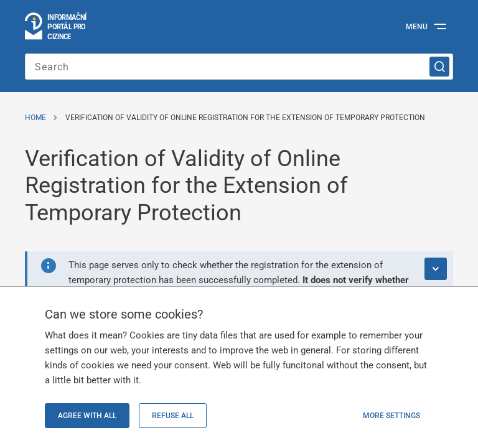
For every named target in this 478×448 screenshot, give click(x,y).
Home (35, 118)
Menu (417, 27)
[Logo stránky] (56, 27)
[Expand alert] (436, 269)
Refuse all (173, 416)
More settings (391, 416)
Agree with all (87, 416)
